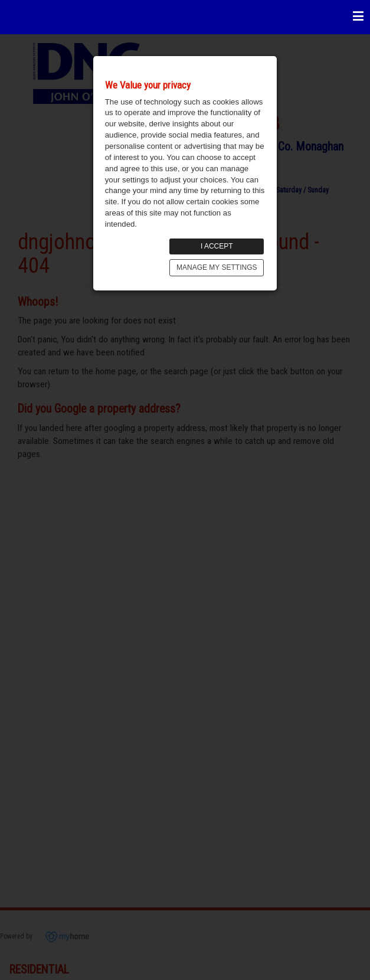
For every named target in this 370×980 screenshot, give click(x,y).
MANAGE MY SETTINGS (217, 267)
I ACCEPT (217, 246)
